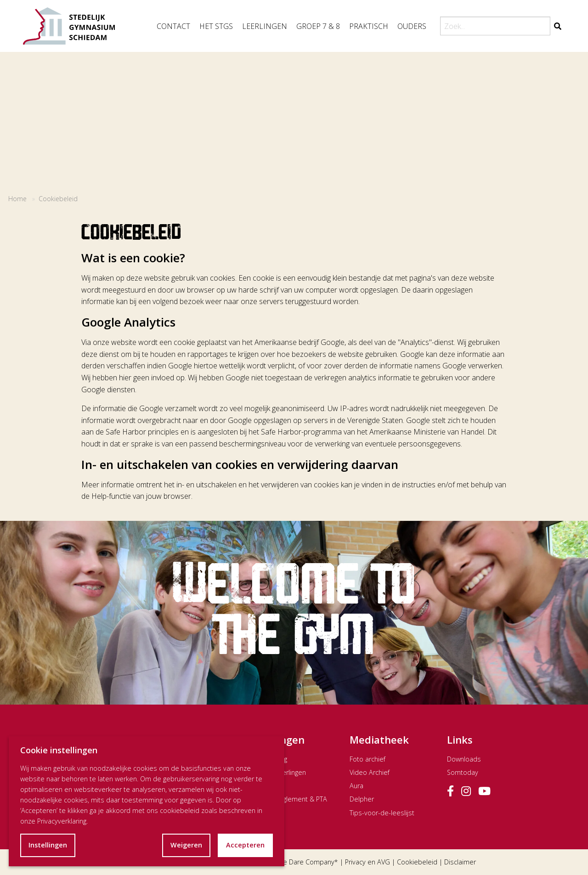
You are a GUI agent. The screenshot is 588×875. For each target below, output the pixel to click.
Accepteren (245, 845)
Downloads (464, 759)
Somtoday (463, 772)
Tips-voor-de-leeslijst (382, 813)
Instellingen (48, 845)
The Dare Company (305, 862)
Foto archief (367, 759)
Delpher (362, 799)
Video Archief (370, 772)
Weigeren (186, 845)
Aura (356, 786)
